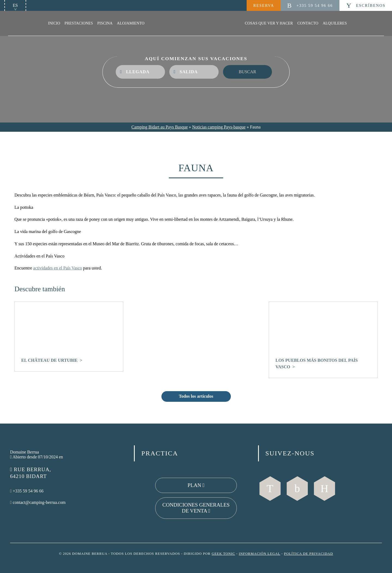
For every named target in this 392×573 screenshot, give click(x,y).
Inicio (54, 23)
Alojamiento (131, 23)
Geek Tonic (223, 554)
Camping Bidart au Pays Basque (160, 127)
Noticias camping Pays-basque (219, 127)
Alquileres (335, 23)
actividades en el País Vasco (58, 268)
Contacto (308, 23)
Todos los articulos (196, 396)
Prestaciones (79, 23)
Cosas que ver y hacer (269, 23)
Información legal (259, 554)
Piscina (105, 23)
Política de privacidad (308, 554)
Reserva (264, 5)
